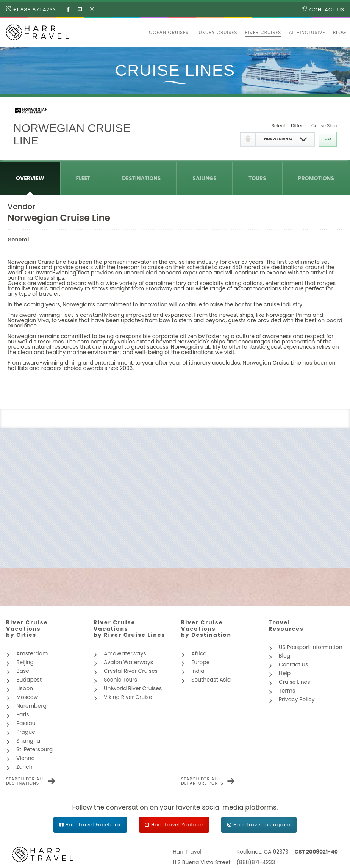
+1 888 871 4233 (31, 9)
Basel (23, 671)
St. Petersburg (34, 749)
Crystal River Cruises (131, 671)
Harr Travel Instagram (262, 825)
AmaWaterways (125, 653)
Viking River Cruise (128, 697)
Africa (199, 653)
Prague (26, 732)
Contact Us (323, 9)
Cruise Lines (295, 682)
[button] (141, 33)
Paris (23, 714)
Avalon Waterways (128, 662)
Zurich (24, 767)
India (198, 671)
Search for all (25, 781)
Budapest (29, 680)
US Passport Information (311, 647)
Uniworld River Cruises (133, 688)
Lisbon (25, 688)
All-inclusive (307, 32)
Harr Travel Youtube (177, 825)
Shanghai (29, 741)
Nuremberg (31, 706)
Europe (200, 662)
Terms (287, 691)
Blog (340, 32)
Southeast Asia (211, 680)
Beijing (25, 662)
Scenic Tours (120, 680)
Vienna (26, 758)
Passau (26, 723)
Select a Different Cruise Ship (304, 126)
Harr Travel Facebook (93, 825)
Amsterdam (32, 653)
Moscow (27, 697)
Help (285, 673)
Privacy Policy (297, 699)
